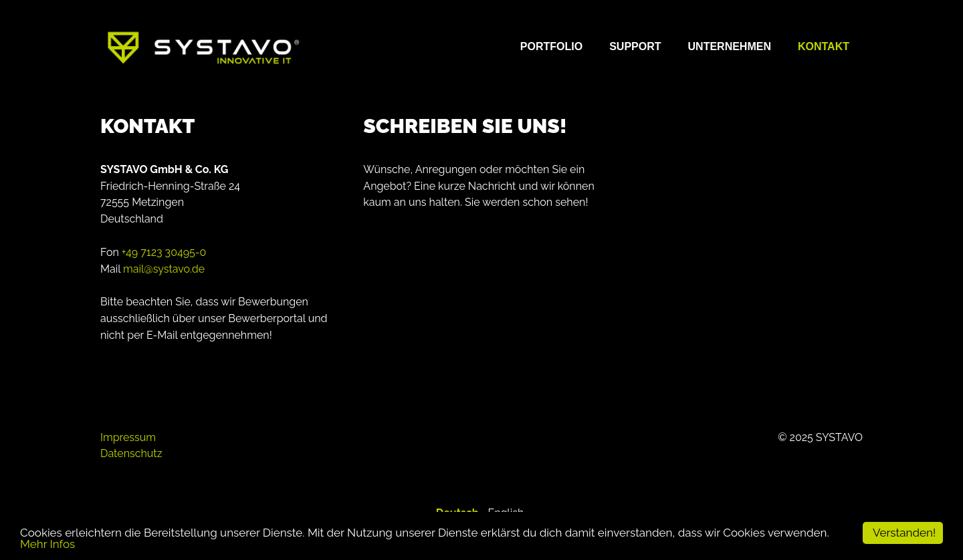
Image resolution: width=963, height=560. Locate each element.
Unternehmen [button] (730, 46)
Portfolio (551, 46)
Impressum (128, 437)
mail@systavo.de (164, 269)
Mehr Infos (47, 544)
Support (635, 46)
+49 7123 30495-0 (164, 252)
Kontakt (824, 46)
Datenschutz (131, 453)
